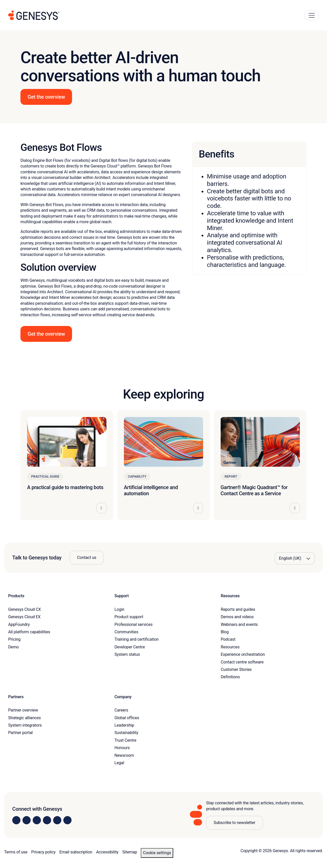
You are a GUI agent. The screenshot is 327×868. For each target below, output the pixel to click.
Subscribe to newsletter (235, 823)
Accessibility (107, 852)
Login (119, 609)
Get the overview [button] (46, 97)
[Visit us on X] (37, 820)
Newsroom (124, 755)
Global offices (127, 718)
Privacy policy (43, 852)
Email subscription (76, 852)
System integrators (25, 725)
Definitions (230, 677)
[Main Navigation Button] (312, 15)
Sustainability (126, 733)
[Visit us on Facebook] (47, 820)
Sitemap (130, 852)
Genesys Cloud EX (24, 617)
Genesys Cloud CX (25, 609)
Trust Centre (125, 740)
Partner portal (20, 733)
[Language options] (295, 558)
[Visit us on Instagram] (27, 820)
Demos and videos (237, 617)
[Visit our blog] (67, 820)
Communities (126, 632)
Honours (122, 748)
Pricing (14, 639)
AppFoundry (19, 624)
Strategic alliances (24, 718)
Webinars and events (239, 624)
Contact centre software (242, 662)
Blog (225, 632)
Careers (121, 710)
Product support (129, 617)
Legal (119, 763)
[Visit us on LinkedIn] (16, 820)
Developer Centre (130, 647)
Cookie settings (157, 853)
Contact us (87, 557)
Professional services (133, 624)
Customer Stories (236, 669)
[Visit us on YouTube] (57, 820)
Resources (230, 647)
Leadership (124, 725)
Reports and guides (238, 609)
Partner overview (23, 710)
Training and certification (137, 639)
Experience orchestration (243, 654)
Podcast (228, 639)
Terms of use (16, 852)
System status (127, 654)
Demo (14, 647)
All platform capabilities (29, 632)
